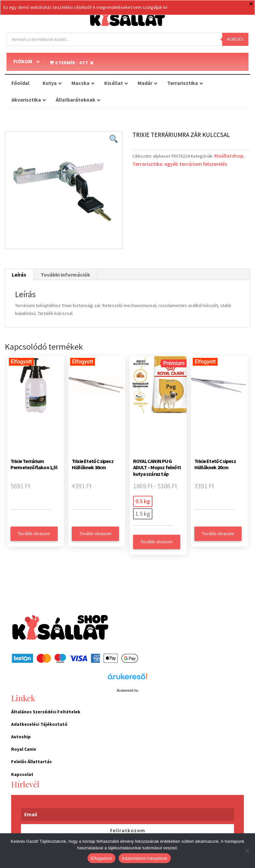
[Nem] (247, 851)
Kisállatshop (229, 156)
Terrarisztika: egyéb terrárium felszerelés (180, 164)
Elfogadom (101, 858)
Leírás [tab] (19, 275)
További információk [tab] (65, 275)
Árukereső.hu (127, 690)
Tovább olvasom (34, 533)
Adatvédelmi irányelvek (145, 858)
